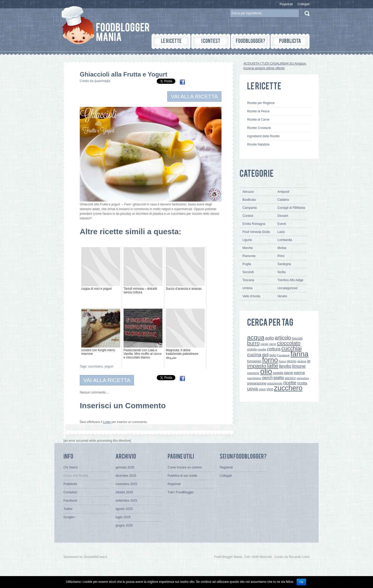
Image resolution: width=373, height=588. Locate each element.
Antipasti (283, 192)
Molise (282, 248)
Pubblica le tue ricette (182, 476)
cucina (254, 355)
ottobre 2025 (124, 492)
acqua (256, 337)
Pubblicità (70, 484)
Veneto (282, 296)
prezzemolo (275, 383)
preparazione (257, 383)
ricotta (302, 383)
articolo (283, 338)
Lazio (281, 232)
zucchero (288, 388)
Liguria (247, 240)
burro (253, 343)
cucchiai (291, 348)
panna (299, 373)
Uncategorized (287, 288)
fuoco (282, 361)
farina (299, 354)
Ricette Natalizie (258, 144)
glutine (302, 361)
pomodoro (303, 378)
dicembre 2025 (126, 476)
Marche (248, 248)
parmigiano (254, 378)
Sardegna (284, 264)
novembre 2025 (126, 484)
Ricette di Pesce (258, 111)
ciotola (252, 349)
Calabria (283, 200)
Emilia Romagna (254, 224)
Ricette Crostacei (259, 128)
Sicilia (281, 272)
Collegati (303, 4)
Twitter (68, 509)
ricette (290, 383)
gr (309, 361)
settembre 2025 (126, 501)
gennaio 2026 (125, 467)
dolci (273, 355)
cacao (264, 344)
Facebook (283, 355)
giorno (292, 361)
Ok (301, 582)
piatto (279, 378)
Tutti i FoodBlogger (181, 492)
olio (266, 371)
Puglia (247, 264)
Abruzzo (248, 192)
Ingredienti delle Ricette (263, 136)
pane (289, 373)
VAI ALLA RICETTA (194, 96)
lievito (285, 366)
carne (273, 344)
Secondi (248, 272)
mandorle (253, 373)
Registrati (286, 4)
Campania (250, 208)
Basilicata (249, 200)
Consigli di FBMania (291, 208)
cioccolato (289, 343)
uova (252, 389)
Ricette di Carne (258, 120)
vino (270, 389)
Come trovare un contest (185, 467)
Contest (248, 216)
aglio (270, 338)
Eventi (282, 224)
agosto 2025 (124, 509)
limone (299, 366)
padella (278, 373)
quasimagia (102, 81)
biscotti (297, 338)
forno (270, 360)
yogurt (109, 366)
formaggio (254, 361)
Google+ (69, 517)
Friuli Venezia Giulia (256, 232)
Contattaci (70, 492)
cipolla (262, 349)
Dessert (283, 216)
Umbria (248, 288)
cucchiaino (95, 366)
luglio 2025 (123, 517)
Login (107, 422)
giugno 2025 (124, 525)
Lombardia (285, 240)
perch (267, 378)
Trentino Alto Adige (290, 280)
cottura (274, 349)
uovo (262, 389)
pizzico (290, 378)
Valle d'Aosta (251, 296)
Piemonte (249, 256)
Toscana (248, 280)
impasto (257, 366)
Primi (281, 256)
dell (265, 355)
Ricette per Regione (261, 103)
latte (273, 366)
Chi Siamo (71, 467)
